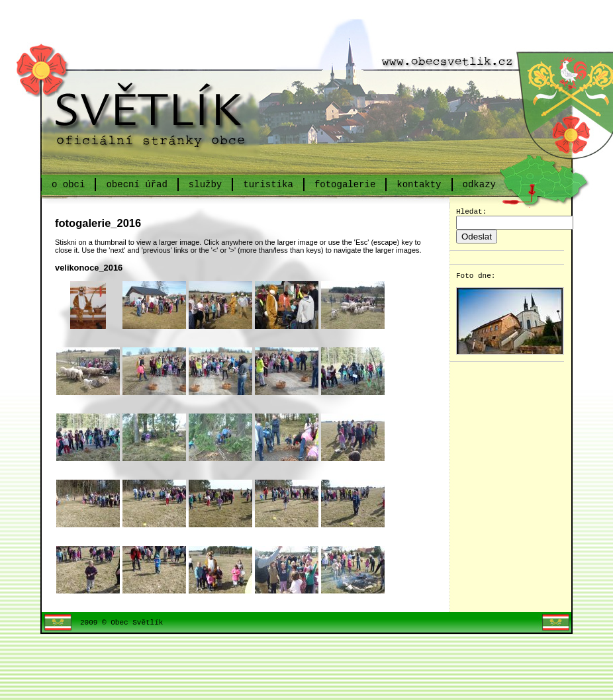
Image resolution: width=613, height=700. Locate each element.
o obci (68, 184)
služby (205, 184)
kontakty (419, 184)
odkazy (479, 184)
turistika (268, 184)
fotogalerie (345, 184)
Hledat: (474, 213)
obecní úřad (136, 184)
